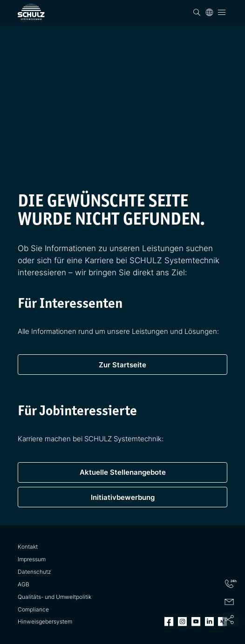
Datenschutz (34, 572)
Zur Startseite (122, 365)
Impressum (32, 559)
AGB (24, 584)
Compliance (33, 610)
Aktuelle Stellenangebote (123, 472)
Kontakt (28, 547)
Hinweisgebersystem (45, 622)
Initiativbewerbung (123, 497)
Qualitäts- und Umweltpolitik (54, 597)
